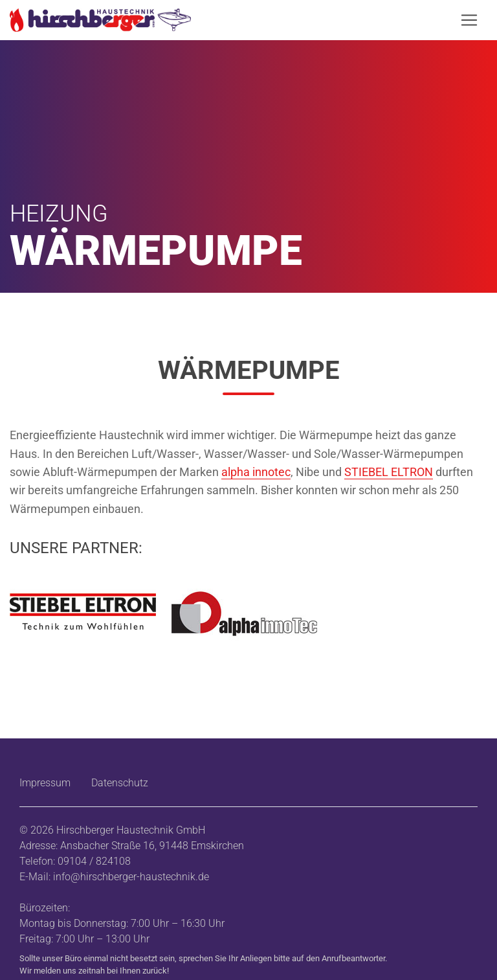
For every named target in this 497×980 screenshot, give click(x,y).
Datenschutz (120, 783)
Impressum (45, 783)
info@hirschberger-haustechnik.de (131, 877)
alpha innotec (256, 472)
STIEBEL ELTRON (389, 472)
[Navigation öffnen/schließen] (469, 20)
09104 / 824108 (94, 861)
